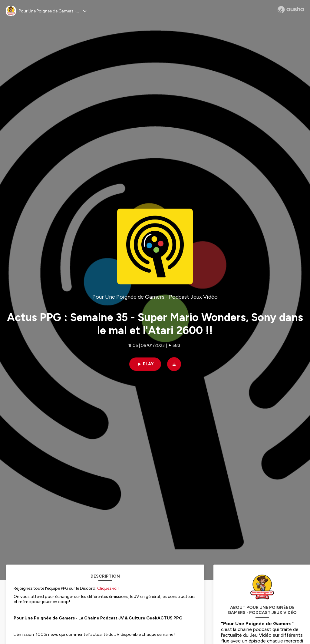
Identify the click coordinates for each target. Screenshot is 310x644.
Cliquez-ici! (108, 588)
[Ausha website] (291, 10)
